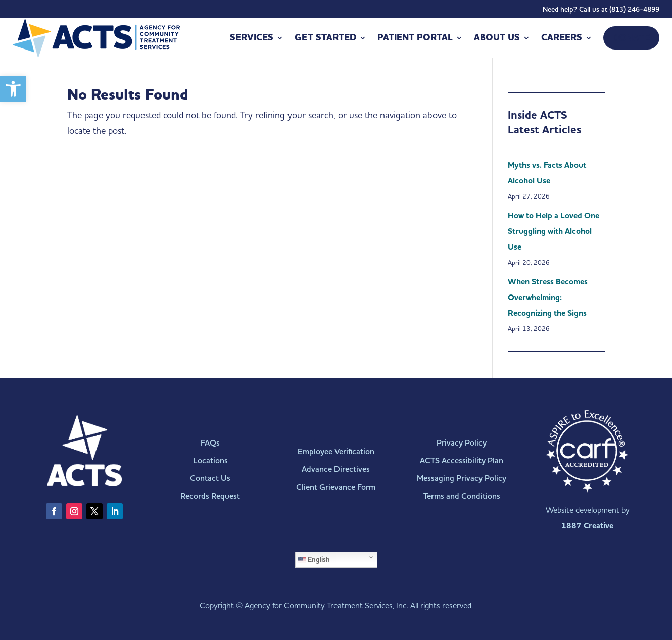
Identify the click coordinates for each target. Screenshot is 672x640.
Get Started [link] (325, 38)
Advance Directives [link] (336, 469)
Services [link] (252, 38)
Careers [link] (562, 38)
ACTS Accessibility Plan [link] (462, 460)
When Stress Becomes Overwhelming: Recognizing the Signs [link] (548, 298)
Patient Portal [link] (415, 38)
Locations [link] (210, 460)
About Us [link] (497, 38)
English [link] (314, 560)
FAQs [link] (210, 443)
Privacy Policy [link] (462, 443)
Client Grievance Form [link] (336, 487)
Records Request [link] (210, 496)
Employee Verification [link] (336, 451)
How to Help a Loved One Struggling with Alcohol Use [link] (554, 231)
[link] (13, 89)
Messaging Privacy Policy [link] (462, 478)
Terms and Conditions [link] (462, 496)
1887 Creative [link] (587, 526)
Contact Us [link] (210, 478)
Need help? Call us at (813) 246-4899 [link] (601, 11)
